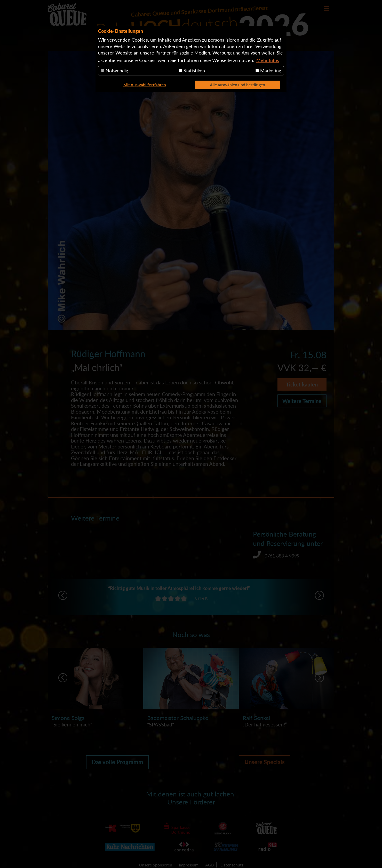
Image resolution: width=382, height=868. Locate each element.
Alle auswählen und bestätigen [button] (237, 85)
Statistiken (192, 71)
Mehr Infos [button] (268, 60)
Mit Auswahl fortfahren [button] (145, 85)
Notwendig (114, 71)
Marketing (268, 71)
